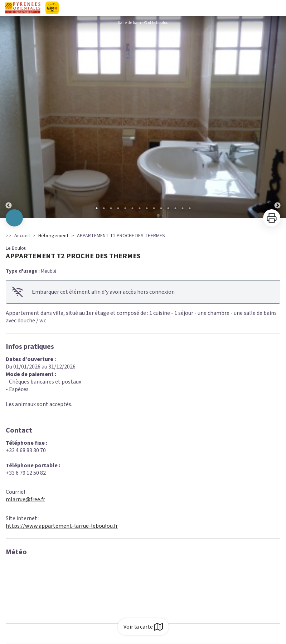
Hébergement (53, 236)
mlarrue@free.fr (25, 499)
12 (175, 208)
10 (161, 208)
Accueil (22, 236)
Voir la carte (143, 627)
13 (183, 208)
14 (190, 208)
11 (168, 208)
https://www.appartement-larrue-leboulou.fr (62, 526)
